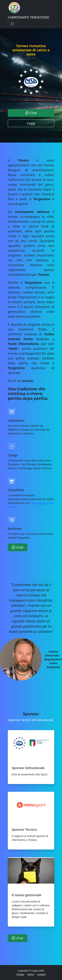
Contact (41, 974)
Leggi (31, 123)
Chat (31, 113)
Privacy (20, 974)
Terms (31, 974)
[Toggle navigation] (12, 24)
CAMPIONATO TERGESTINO (29, 17)
